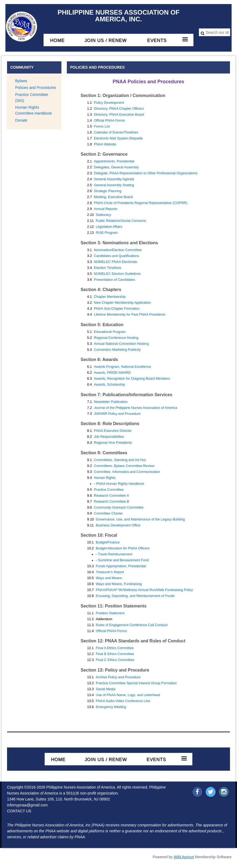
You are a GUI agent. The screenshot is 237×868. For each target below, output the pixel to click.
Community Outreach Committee (119, 508)
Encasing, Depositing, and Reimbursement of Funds (135, 596)
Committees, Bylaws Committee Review (124, 466)
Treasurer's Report (110, 572)
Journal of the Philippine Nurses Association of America (136, 408)
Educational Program (110, 332)
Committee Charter (108, 513)
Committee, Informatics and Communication (127, 472)
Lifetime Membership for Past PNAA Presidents (130, 315)
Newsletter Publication (111, 402)
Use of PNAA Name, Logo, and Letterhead (128, 695)
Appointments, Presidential (114, 161)
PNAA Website (105, 144)
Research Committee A (111, 496)
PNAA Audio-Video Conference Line (123, 701)
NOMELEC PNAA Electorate (116, 262)
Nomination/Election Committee (118, 250)
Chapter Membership (110, 297)
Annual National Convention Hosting (121, 344)
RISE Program (107, 233)
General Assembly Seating (114, 185)
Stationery (103, 215)
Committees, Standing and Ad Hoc (120, 460)
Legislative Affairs (109, 227)
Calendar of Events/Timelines (116, 132)
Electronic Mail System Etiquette (118, 138)
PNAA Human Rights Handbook (120, 484)
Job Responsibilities (109, 437)
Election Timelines (108, 268)
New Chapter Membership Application (122, 303)
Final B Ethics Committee (115, 654)
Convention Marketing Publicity (117, 350)
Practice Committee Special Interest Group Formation (136, 683)
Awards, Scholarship (109, 385)
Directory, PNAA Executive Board (119, 115)
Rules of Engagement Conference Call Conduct (132, 625)
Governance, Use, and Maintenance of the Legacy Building (140, 519)
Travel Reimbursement (115, 554)
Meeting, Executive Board (113, 197)
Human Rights (105, 478)
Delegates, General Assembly (116, 167)
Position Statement (110, 613)
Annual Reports (106, 209)
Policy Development (109, 103)
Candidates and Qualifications (116, 256)
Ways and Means (109, 578)
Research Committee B (111, 502)
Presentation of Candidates (114, 280)
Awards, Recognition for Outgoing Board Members (132, 379)
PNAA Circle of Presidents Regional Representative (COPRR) (141, 203)
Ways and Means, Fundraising (119, 584)
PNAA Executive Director (113, 431)
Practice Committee (109, 490)
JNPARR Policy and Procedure (117, 414)
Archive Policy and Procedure (118, 677)
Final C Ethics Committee (115, 660)
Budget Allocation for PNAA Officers (123, 548)
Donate (21, 120)
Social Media (106, 689)
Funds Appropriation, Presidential (121, 566)
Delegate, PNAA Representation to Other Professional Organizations (146, 173)
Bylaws (21, 81)
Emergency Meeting (111, 707)
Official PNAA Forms (109, 121)
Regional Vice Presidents (113, 443)
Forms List (102, 126)
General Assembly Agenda (114, 179)
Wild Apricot (184, 857)
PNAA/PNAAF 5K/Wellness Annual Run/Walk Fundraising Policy (144, 590)
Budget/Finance (108, 542)
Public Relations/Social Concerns (121, 221)
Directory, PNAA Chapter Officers (119, 109)
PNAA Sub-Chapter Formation (117, 309)
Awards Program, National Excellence (122, 367)
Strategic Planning (108, 191)
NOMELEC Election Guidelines (117, 274)
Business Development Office (118, 525)
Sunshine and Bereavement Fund (123, 560)
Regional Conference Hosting (116, 338)
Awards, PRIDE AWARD (112, 373)
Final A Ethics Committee (115, 648)
